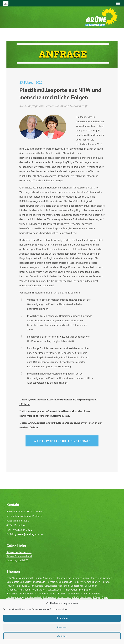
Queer (105, 597)
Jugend (42, 593)
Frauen (10, 586)
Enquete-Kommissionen (87, 582)
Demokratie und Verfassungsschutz (26, 582)
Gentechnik (77, 586)
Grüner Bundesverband (19, 556)
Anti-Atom (12, 578)
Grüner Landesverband (19, 552)
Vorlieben (62, 636)
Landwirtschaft (34, 597)
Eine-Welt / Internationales (21, 593)
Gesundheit (91, 586)
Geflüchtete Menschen (57, 586)
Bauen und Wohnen (101, 578)
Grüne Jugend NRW (17, 560)
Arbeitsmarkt (26, 578)
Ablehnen (62, 627)
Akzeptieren (62, 618)
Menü (118, 3)
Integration (85, 590)
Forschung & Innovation (29, 586)
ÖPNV (76, 597)
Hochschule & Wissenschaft (47, 590)
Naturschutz (64, 597)
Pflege (97, 597)
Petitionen (86, 597)
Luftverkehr (50, 597)
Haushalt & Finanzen (18, 590)
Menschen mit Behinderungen (72, 578)
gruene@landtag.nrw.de (29, 534)
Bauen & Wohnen (44, 578)
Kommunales (75, 593)
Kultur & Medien (93, 593)
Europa (106, 582)
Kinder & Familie (57, 593)
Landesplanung (15, 597)
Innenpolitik (71, 590)
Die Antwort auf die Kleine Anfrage (62, 441)
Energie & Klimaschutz (59, 582)
